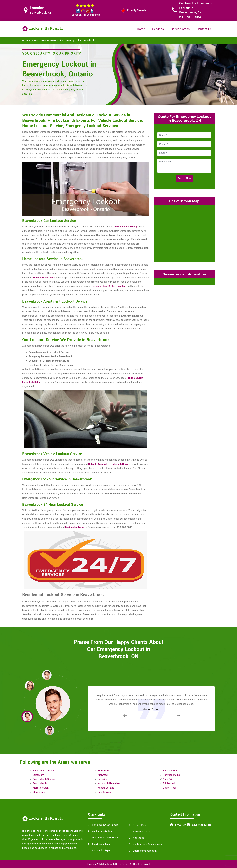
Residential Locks (75, 527)
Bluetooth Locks (141, 832)
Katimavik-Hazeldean (109, 784)
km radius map (184, 233)
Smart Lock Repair (101, 844)
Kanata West (105, 792)
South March (40, 784)
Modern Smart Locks (44, 278)
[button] (49, 730)
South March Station (44, 779)
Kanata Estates (106, 788)
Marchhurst (104, 771)
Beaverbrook (170, 788)
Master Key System (102, 831)
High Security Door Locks (105, 825)
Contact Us (204, 29)
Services (158, 29)
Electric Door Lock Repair (105, 838)
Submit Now (184, 178)
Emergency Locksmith (145, 851)
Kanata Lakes (170, 771)
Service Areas (180, 29)
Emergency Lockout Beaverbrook (79, 40)
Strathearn (38, 775)
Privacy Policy (140, 825)
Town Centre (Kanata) (45, 771)
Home (141, 29)
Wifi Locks (138, 838)
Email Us (181, 825)
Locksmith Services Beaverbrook (46, 40)
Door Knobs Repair (101, 850)
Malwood (103, 775)
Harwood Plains (171, 775)
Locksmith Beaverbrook (116, 864)
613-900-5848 (191, 17)
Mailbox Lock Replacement (147, 844)
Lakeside (103, 779)
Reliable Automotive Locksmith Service (109, 464)
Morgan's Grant (41, 788)
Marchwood (39, 792)
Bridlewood (169, 784)
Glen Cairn (169, 779)
